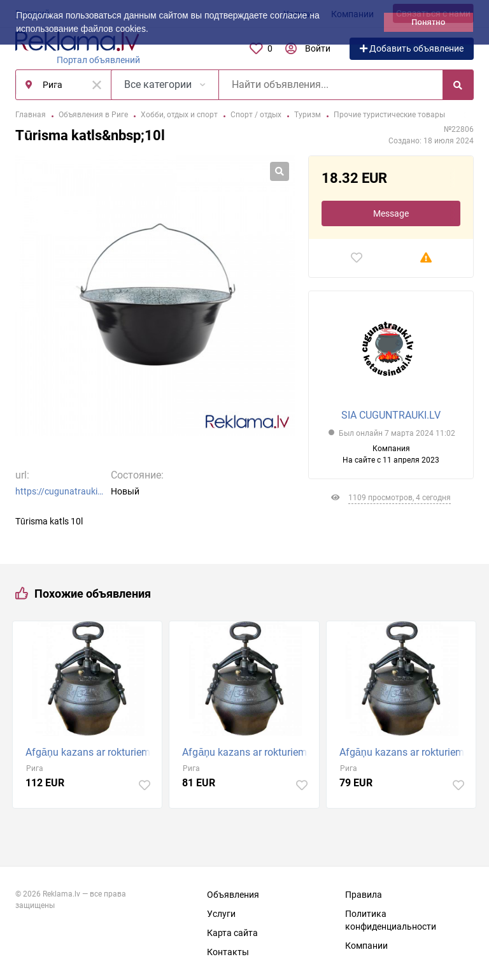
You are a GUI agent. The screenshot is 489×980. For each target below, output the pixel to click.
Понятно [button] (428, 22)
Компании (366, 946)
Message (391, 213)
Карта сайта (232, 933)
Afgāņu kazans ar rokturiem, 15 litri (247, 752)
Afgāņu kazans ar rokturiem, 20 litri (90, 752)
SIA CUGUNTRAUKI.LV (391, 415)
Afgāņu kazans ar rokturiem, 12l (404, 752)
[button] (153, 30)
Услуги (221, 914)
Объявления (233, 895)
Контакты (228, 952)
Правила (364, 895)
